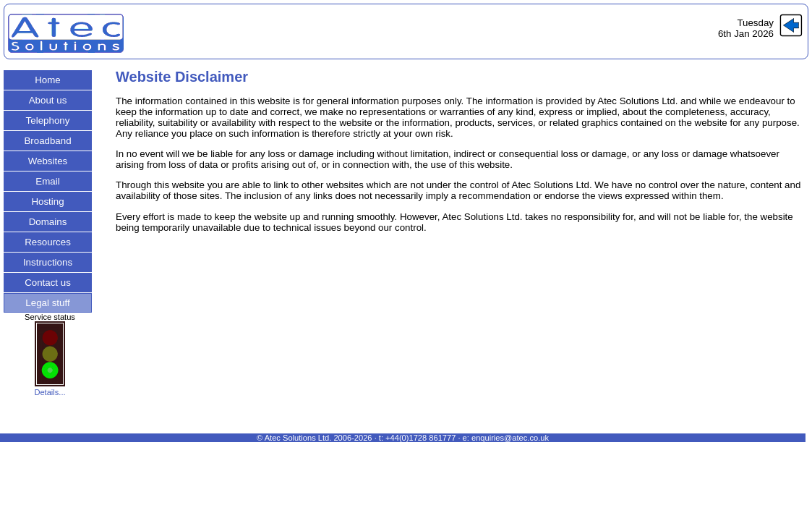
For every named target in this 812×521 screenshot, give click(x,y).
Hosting (47, 202)
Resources (48, 242)
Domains (48, 222)
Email (47, 181)
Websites (48, 161)
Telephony (48, 120)
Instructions (48, 262)
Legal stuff (47, 303)
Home (48, 80)
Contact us (48, 283)
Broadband (47, 141)
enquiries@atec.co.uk (510, 438)
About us (48, 100)
